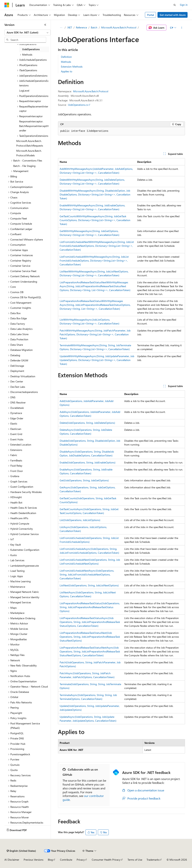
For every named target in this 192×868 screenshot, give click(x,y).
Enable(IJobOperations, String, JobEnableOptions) (88, 462)
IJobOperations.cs (78, 105)
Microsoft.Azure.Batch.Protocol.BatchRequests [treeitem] (30, 143)
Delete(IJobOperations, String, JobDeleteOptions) (87, 423)
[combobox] (28, 32)
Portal (151, 15)
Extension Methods (72, 67)
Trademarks (153, 860)
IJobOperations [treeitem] (31, 49)
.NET (70, 27)
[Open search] (175, 5)
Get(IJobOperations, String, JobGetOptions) (84, 480)
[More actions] (182, 28)
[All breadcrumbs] (61, 28)
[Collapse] (45, 25)
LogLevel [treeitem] (24, 91)
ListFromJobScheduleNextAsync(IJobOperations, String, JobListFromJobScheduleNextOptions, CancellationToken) (87, 574)
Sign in (184, 5)
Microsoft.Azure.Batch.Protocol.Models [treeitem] (29, 153)
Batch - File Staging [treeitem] (24, 166)
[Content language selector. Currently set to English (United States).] (21, 851)
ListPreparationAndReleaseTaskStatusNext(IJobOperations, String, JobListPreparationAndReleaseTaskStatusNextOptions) (90, 637)
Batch (94, 27)
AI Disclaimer (12, 860)
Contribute (66, 860)
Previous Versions (34, 860)
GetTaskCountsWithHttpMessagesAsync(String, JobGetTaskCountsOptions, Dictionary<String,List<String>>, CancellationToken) (95, 220)
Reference (81, 27)
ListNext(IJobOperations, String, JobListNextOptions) (89, 585)
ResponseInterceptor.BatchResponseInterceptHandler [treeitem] (34, 126)
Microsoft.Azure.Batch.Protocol (119, 27)
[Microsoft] (7, 5)
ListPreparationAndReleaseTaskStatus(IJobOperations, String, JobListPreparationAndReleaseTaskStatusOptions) (90, 607)
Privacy (81, 860)
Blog (50, 860)
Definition (66, 57)
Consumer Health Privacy (106, 860)
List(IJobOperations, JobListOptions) (80, 520)
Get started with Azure (173, 15)
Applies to (67, 71)
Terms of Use (135, 860)
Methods (66, 62)
